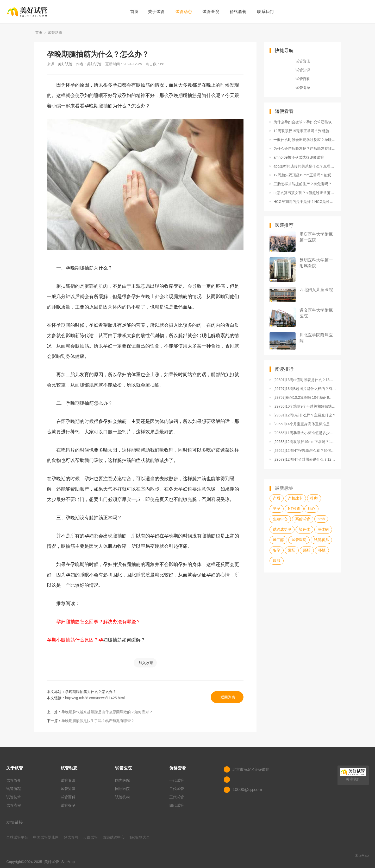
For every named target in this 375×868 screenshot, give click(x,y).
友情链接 (15, 822)
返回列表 (228, 697)
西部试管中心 (114, 837)
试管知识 (303, 70)
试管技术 (14, 797)
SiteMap (68, 862)
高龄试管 (303, 519)
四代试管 (177, 805)
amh (321, 519)
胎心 (311, 509)
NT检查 (294, 509)
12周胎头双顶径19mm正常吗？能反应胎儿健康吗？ (305, 175)
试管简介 (14, 780)
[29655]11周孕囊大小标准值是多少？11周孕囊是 (305, 433)
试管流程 (14, 805)
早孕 (277, 509)
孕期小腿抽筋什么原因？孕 (75, 640)
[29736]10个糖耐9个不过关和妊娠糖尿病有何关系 (305, 406)
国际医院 (122, 789)
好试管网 (71, 837)
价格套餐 (238, 12)
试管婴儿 (321, 540)
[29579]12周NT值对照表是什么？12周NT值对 (305, 459)
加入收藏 (146, 663)
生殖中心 (280, 519)
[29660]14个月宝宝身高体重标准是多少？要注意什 (305, 424)
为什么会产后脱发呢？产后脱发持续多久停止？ (305, 149)
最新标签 (284, 488)
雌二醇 (278, 540)
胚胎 (307, 550)
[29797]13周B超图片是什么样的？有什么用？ (305, 389)
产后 (277, 498)
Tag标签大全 (140, 837)
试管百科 (303, 79)
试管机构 (122, 797)
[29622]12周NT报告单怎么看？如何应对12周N (305, 451)
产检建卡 (295, 498)
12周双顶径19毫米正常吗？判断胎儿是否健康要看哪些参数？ (305, 131)
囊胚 (292, 550)
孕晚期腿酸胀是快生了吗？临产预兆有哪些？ (98, 721)
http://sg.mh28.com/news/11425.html (95, 698)
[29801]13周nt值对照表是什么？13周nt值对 (305, 380)
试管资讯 (303, 61)
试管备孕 (303, 88)
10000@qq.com (247, 790)
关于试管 (156, 12)
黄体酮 (323, 529)
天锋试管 (90, 837)
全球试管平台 (17, 837)
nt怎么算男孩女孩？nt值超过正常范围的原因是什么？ (305, 193)
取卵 (277, 561)
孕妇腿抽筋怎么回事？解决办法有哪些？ (94, 622)
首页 (134, 12)
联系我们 (265, 12)
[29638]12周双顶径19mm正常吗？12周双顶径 (305, 442)
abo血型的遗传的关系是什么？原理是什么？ (305, 166)
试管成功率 (282, 529)
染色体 (304, 529)
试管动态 (184, 12)
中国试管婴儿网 (46, 837)
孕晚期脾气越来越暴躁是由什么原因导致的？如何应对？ (107, 712)
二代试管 (177, 789)
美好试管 (65, 64)
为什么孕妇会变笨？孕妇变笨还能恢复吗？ (305, 122)
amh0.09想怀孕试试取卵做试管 (299, 157)
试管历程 (14, 789)
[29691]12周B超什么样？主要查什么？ (305, 415)
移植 (322, 550)
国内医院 (122, 780)
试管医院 (211, 12)
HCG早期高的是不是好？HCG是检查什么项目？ (305, 202)
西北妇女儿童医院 (316, 290)
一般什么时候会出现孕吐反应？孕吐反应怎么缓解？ (305, 140)
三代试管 (177, 797)
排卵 (314, 498)
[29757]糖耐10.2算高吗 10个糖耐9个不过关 (305, 397)
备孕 (277, 550)
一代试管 (177, 780)
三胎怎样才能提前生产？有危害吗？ (303, 184)
